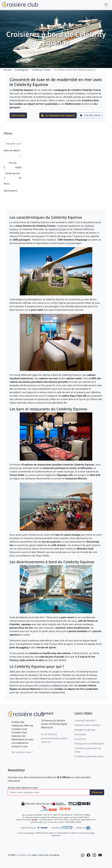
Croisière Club (24, 855)
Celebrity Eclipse (57, 229)
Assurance (80, 739)
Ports (7, 184)
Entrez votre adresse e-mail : (23, 788)
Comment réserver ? (85, 720)
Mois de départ (12, 150)
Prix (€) (13, 163)
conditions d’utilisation (78, 833)
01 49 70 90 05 (49, 734)
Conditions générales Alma (89, 756)
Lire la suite (18, 115)
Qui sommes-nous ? (22, 752)
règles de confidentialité (58, 833)
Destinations (11, 191)
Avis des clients (90, 115)
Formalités (80, 734)
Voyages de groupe (85, 730)
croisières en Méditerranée (53, 685)
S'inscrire (97, 792)
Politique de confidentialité (89, 744)
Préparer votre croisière (87, 725)
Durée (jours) (13, 173)
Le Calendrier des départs (58, 115)
